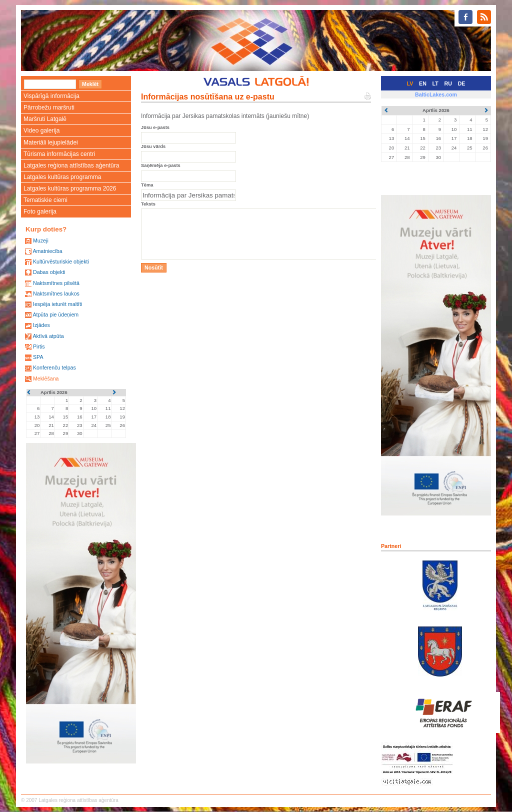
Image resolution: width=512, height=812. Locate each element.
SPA (38, 357)
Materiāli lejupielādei (51, 142)
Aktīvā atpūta (48, 336)
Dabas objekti (49, 272)
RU (448, 83)
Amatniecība (47, 251)
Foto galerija (40, 211)
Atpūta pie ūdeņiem (55, 314)
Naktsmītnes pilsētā (56, 283)
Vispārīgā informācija (51, 96)
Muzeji (41, 240)
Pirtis (39, 346)
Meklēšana (46, 378)
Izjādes (41, 325)
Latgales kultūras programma (62, 177)
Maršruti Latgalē (45, 119)
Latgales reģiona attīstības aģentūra (71, 165)
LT (435, 83)
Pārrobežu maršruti (49, 107)
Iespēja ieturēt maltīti (57, 304)
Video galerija (42, 130)
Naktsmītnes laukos (56, 293)
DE (462, 83)
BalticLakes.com (436, 94)
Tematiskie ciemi (45, 200)
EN (423, 83)
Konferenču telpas (54, 367)
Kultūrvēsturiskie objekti (61, 261)
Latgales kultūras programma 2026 (70, 188)
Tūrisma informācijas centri (59, 154)
